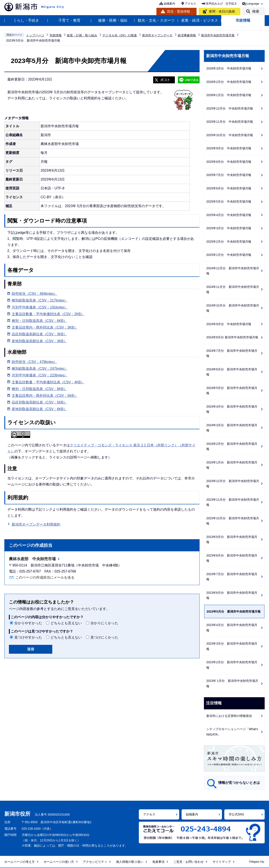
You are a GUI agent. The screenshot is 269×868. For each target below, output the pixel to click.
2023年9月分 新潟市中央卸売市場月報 (232, 540)
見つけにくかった (104, 637)
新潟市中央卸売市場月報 (218, 35)
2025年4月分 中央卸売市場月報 (229, 215)
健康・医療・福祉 (113, 20)
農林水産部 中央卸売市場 (32, 559)
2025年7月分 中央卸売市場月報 (229, 175)
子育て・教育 (69, 20)
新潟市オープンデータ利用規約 (36, 524)
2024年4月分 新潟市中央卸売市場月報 (232, 409)
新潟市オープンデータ (157, 35)
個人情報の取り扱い (130, 862)
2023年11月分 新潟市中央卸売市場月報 (233, 502)
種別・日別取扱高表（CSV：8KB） (39, 389)
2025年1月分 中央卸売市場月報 (229, 255)
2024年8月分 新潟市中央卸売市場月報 (232, 337)
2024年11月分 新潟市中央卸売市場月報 (233, 290)
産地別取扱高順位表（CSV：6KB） (39, 409)
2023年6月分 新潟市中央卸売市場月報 (232, 595)
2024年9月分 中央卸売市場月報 (229, 324)
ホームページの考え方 (20, 862)
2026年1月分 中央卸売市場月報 (229, 95)
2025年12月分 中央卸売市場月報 (230, 108)
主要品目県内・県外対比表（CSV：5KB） (45, 396)
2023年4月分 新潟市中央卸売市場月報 (232, 628)
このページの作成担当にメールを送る (45, 577)
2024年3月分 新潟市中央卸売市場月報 (232, 428)
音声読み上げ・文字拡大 (221, 4)
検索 (256, 11)
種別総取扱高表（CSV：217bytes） (40, 300)
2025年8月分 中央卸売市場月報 (229, 162)
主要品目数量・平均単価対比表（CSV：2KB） (48, 314)
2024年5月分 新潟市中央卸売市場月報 (232, 391)
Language (253, 4)
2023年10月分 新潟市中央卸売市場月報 (233, 521)
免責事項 (158, 862)
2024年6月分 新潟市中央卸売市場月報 (232, 372)
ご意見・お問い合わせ (189, 862)
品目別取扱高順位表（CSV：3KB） (39, 334)
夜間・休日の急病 (222, 11)
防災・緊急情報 (179, 11)
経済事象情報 (187, 35)
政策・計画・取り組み (82, 35)
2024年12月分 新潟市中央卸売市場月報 (233, 271)
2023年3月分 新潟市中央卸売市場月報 (232, 646)
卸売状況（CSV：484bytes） (34, 294)
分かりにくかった (104, 623)
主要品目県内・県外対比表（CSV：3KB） (45, 327)
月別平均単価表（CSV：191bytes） (40, 307)
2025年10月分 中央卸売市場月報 (230, 135)
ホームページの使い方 (59, 862)
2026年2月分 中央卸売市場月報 (229, 82)
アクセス (190, 4)
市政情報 (243, 20)
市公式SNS (236, 814)
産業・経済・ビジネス (200, 20)
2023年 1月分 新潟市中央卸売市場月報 (232, 683)
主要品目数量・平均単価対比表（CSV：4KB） (48, 382)
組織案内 (169, 4)
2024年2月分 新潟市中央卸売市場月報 (232, 446)
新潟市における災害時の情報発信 (229, 716)
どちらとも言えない (66, 623)
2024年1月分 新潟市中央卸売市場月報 (232, 465)
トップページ (35, 35)
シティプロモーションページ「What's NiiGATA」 (232, 732)
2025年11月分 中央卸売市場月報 (230, 122)
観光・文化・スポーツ (156, 20)
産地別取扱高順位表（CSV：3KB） (39, 341)
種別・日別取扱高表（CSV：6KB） (39, 321)
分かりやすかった (28, 623)
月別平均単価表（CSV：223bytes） (40, 375)
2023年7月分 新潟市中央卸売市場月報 (232, 577)
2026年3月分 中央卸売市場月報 (229, 68)
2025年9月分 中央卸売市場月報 (229, 148)
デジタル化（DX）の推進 (120, 35)
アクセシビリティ (95, 862)
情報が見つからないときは (239, 783)
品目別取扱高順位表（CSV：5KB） (39, 402)
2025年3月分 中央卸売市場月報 (229, 228)
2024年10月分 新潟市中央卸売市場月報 (233, 308)
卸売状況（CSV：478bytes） (34, 362)
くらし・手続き (26, 20)
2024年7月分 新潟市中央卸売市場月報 (232, 353)
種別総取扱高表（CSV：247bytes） (40, 369)
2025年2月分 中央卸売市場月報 (229, 242)
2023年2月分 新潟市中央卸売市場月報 (232, 665)
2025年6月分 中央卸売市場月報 (229, 188)
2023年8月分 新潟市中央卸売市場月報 (232, 558)
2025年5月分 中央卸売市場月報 (229, 202)
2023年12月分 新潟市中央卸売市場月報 (233, 484)
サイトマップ (222, 862)
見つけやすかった (28, 637)
